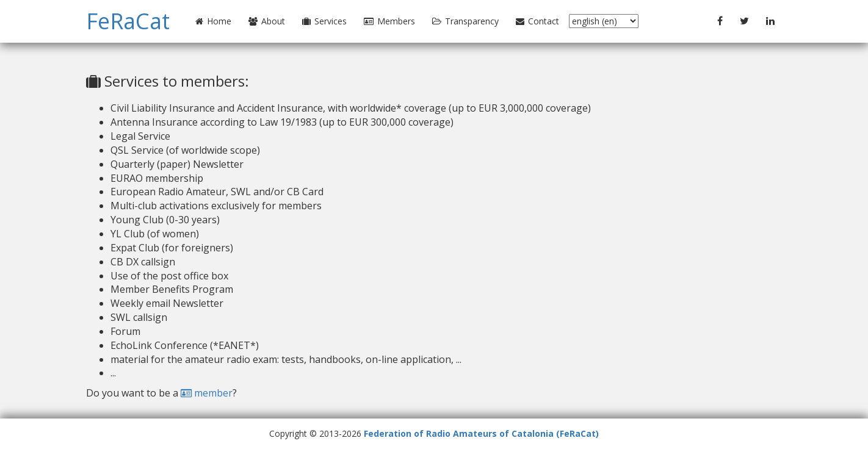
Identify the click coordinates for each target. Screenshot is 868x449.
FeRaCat (128, 21)
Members (389, 21)
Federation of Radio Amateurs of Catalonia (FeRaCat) (481, 433)
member (207, 393)
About (267, 21)
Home (213, 21)
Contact (537, 21)
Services (324, 21)
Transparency (465, 21)
